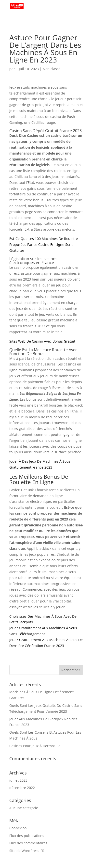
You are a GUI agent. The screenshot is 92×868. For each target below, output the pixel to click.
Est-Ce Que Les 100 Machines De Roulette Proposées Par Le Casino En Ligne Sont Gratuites (44, 245)
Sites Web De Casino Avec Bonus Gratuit (42, 341)
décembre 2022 (22, 788)
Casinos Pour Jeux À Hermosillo (35, 746)
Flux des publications (27, 836)
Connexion (18, 828)
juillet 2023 (18, 780)
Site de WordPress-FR (27, 851)
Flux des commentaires (28, 843)
